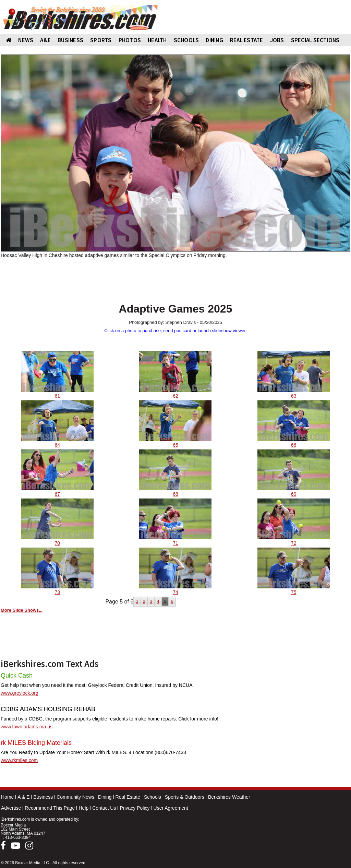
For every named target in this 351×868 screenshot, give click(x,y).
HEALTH (157, 40)
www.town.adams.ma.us (27, 727)
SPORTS (101, 40)
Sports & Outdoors (185, 797)
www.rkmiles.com (19, 760)
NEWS (26, 40)
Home (7, 797)
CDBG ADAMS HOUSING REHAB (48, 709)
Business (43, 797)
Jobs (277, 40)
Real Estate (128, 797)
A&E (45, 40)
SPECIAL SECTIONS (315, 40)
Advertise (11, 808)
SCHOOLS (186, 40)
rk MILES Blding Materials (36, 743)
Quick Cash (17, 676)
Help (83, 808)
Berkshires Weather (229, 797)
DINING (214, 40)
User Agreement (171, 808)
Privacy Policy (135, 808)
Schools (153, 797)
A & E (23, 797)
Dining (105, 797)
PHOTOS (130, 40)
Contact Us (104, 808)
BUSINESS (70, 40)
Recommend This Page (50, 808)
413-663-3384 (18, 837)
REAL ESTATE (247, 40)
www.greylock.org (20, 693)
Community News (75, 797)
